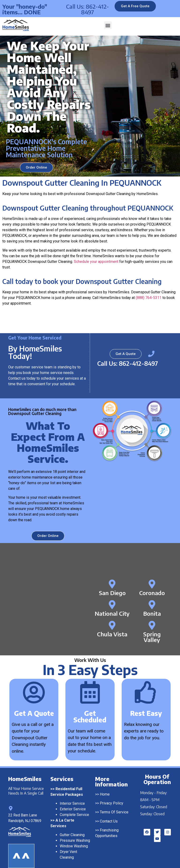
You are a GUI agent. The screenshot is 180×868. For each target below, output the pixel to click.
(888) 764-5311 (149, 298)
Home (105, 786)
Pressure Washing (75, 832)
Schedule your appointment (96, 262)
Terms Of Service (114, 804)
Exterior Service (73, 801)
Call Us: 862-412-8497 (88, 9)
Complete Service (74, 806)
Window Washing (74, 838)
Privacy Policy (112, 795)
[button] (108, 25)
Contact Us (109, 813)
